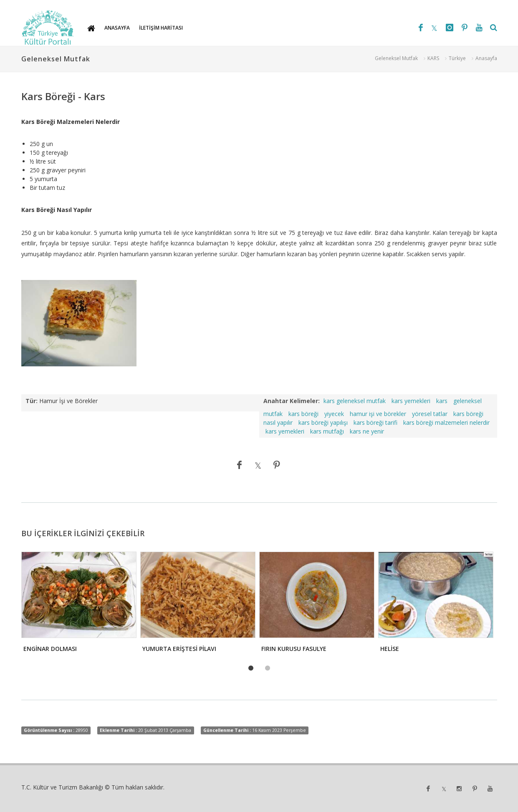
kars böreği (303, 414)
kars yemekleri (411, 401)
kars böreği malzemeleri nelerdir (446, 422)
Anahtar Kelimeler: (292, 401)
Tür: (32, 401)
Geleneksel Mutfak (396, 58)
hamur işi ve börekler (378, 414)
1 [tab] (251, 668)
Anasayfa (486, 58)
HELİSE (390, 649)
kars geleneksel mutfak (355, 401)
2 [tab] (268, 668)
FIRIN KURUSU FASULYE (294, 649)
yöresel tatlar (430, 414)
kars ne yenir (367, 431)
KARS (433, 58)
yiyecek (334, 414)
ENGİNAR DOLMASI (50, 649)
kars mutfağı (327, 431)
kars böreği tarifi (375, 422)
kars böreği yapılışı (323, 422)
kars (442, 401)
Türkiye (457, 58)
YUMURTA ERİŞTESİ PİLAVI (179, 649)
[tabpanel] (78, 604)
